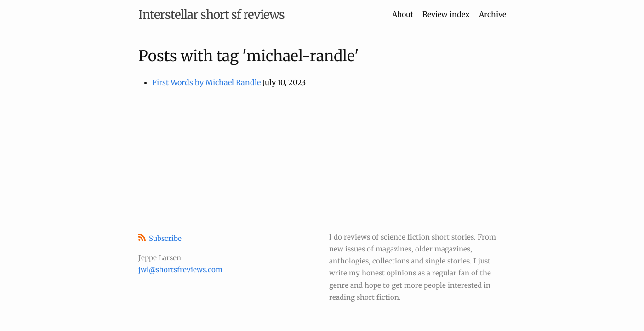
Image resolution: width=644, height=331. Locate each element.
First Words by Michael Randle (206, 82)
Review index (446, 14)
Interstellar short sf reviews (211, 14)
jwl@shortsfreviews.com (180, 270)
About (403, 14)
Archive (493, 14)
